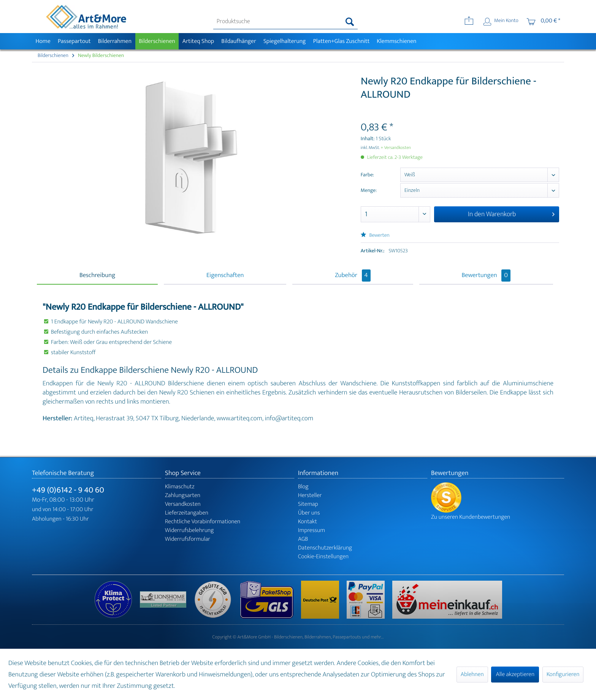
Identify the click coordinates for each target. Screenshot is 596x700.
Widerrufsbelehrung (189, 530)
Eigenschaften (225, 276)
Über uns (309, 513)
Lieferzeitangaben (187, 513)
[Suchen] (350, 22)
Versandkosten (183, 504)
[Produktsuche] (286, 22)
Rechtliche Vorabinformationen (203, 522)
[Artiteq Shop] (198, 41)
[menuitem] (286, 22)
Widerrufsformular (188, 539)
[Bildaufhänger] (239, 41)
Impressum (311, 530)
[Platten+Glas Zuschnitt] (341, 41)
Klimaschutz (180, 487)
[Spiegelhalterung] (285, 41)
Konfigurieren (563, 674)
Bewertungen (486, 276)
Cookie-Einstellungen (323, 557)
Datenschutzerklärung (325, 548)
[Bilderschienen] (157, 41)
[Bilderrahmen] (115, 41)
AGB (303, 539)
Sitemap (308, 504)
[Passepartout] (74, 41)
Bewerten (375, 235)
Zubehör (353, 276)
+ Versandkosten (396, 148)
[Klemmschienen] (397, 41)
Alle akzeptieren (515, 674)
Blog (303, 487)
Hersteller (310, 495)
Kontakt (308, 522)
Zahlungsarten (183, 495)
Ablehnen (472, 674)
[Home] (43, 41)
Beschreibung (97, 276)
